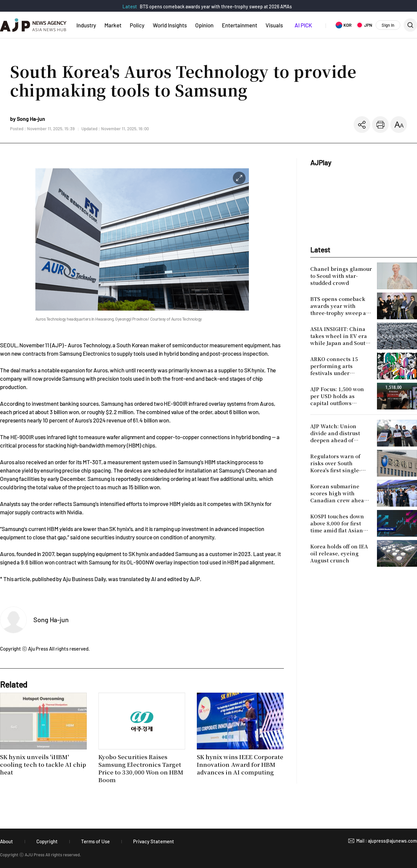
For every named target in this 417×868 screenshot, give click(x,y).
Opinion (204, 25)
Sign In (388, 25)
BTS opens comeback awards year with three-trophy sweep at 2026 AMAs (216, 7)
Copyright (47, 841)
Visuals (274, 25)
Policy (137, 25)
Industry (86, 25)
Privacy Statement (154, 841)
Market (113, 25)
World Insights (170, 25)
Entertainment (240, 25)
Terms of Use (95, 841)
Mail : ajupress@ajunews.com (387, 841)
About (7, 841)
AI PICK (303, 25)
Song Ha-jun (51, 620)
